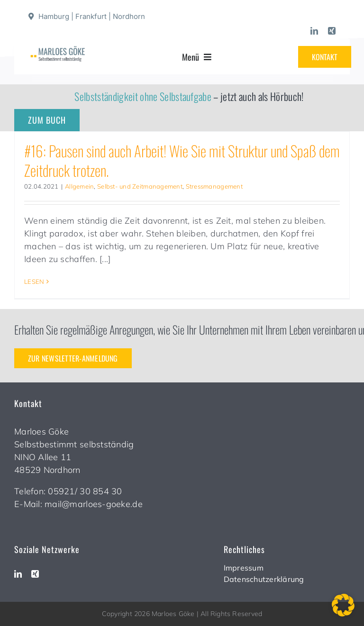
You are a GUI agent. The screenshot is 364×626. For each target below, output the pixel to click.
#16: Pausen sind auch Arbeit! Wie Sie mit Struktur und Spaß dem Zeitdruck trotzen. (182, 160)
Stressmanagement (214, 186)
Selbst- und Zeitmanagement (140, 186)
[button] (343, 605)
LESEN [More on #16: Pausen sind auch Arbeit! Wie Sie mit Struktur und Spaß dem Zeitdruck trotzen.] (34, 281)
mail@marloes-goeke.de (94, 504)
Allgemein (79, 186)
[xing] (332, 31)
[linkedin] (314, 31)
